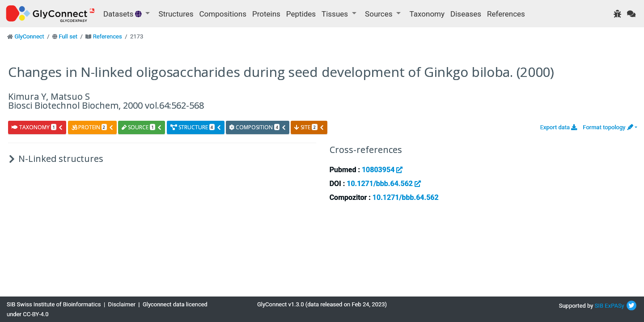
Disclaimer (122, 304)
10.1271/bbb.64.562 (384, 184)
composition (258, 127)
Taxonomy (427, 14)
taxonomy (37, 127)
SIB (599, 306)
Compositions (223, 14)
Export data (559, 127)
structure (196, 127)
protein (93, 127)
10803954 (382, 170)
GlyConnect (29, 36)
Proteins (266, 14)
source (142, 127)
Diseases (466, 14)
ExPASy (614, 306)
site (309, 127)
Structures (176, 14)
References (506, 14)
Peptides (301, 14)
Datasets (123, 14)
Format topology (608, 127)
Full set (68, 36)
